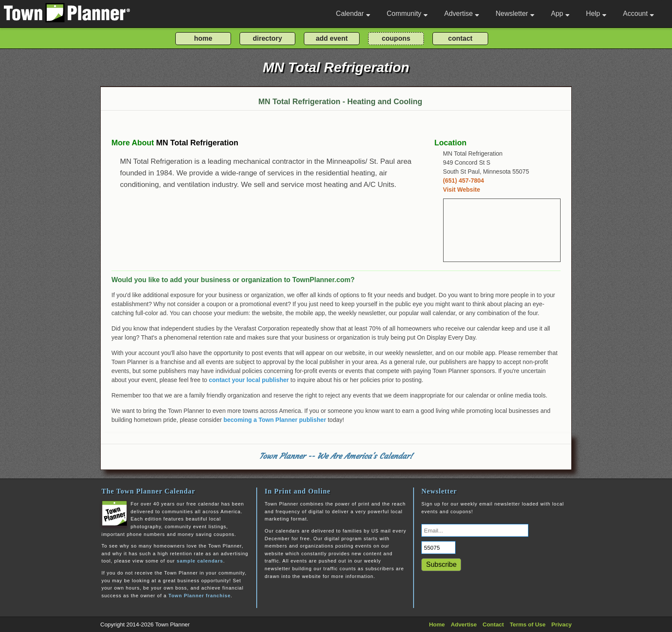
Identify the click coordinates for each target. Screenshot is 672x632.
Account (639, 14)
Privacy (562, 624)
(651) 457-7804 (464, 181)
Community (407, 14)
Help (596, 14)
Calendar (353, 14)
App (560, 14)
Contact (493, 624)
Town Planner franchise (199, 596)
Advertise (462, 14)
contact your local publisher (249, 380)
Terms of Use (527, 624)
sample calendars (200, 561)
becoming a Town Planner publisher (275, 420)
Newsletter (515, 14)
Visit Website (462, 190)
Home (437, 624)
